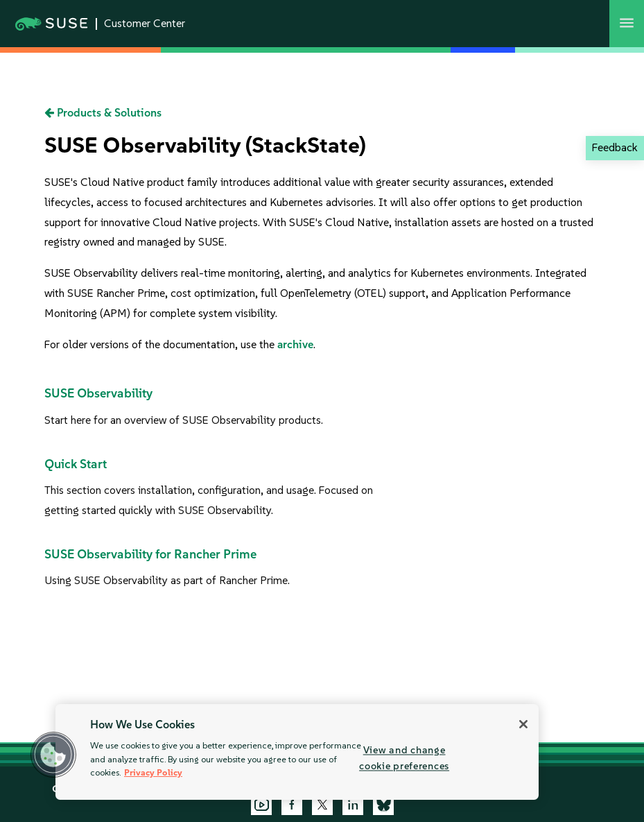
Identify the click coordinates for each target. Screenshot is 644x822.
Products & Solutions (103, 113)
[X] (322, 805)
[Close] (523, 724)
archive (295, 344)
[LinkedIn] (353, 805)
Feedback (615, 147)
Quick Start (76, 464)
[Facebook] (292, 805)
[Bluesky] (383, 805)
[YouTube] (261, 805)
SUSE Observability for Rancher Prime (150, 554)
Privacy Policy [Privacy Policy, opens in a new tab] (153, 772)
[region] (297, 752)
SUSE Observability (98, 393)
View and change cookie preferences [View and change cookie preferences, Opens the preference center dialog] (404, 758)
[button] (53, 755)
